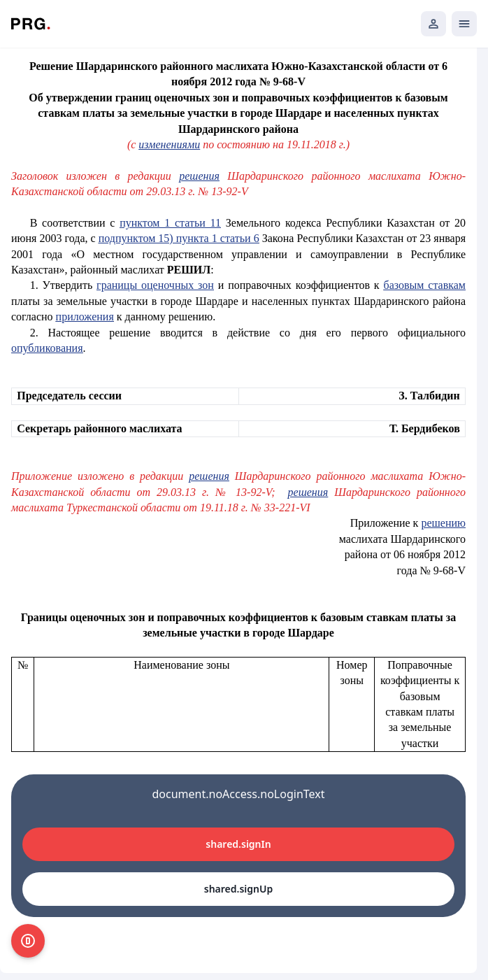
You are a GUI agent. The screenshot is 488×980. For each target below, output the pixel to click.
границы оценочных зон (155, 285)
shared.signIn (238, 844)
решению (443, 523)
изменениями (169, 144)
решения (199, 176)
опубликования (47, 348)
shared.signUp (238, 889)
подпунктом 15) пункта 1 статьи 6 (179, 238)
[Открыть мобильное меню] (464, 24)
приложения (85, 317)
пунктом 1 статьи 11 (170, 223)
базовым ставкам (425, 285)
